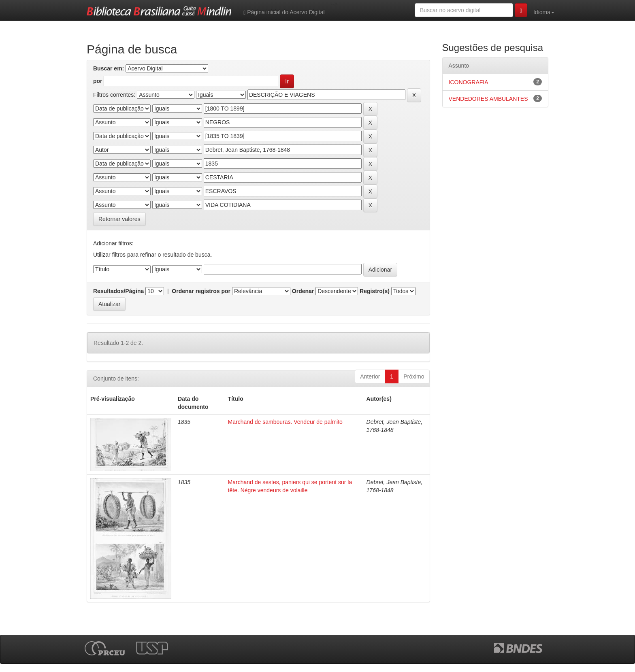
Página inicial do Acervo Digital (284, 12)
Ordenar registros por (201, 291)
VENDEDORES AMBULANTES (488, 99)
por (98, 81)
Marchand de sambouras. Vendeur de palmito (285, 422)
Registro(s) (375, 291)
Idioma (544, 12)
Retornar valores (119, 219)
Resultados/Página (118, 291)
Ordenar (303, 291)
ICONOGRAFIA (469, 82)
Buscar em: (109, 68)
